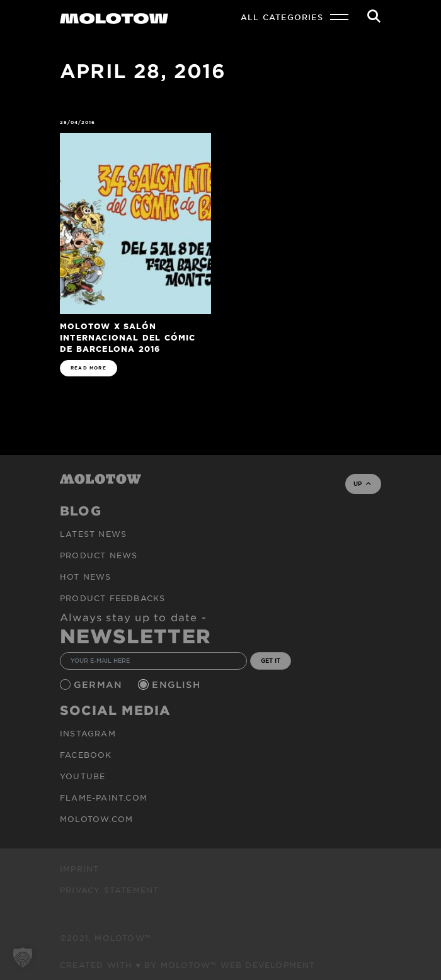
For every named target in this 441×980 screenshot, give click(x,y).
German (100, 684)
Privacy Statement (109, 890)
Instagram (88, 733)
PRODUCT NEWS (99, 555)
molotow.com (96, 819)
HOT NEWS (86, 577)
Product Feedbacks (112, 598)
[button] (23, 957)
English (178, 684)
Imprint (79, 869)
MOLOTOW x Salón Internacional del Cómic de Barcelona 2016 (128, 337)
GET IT (271, 660)
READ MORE (89, 368)
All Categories (282, 17)
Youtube (83, 776)
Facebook (86, 755)
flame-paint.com (104, 797)
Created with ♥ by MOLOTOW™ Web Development (188, 965)
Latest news (93, 534)
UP (362, 483)
